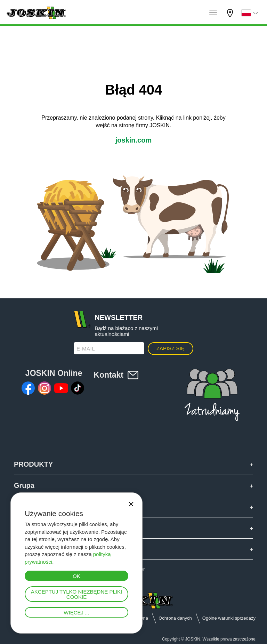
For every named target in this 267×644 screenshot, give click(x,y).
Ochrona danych (175, 618)
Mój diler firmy (231, 13)
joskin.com (133, 140)
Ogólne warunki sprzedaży (229, 618)
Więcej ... (76, 613)
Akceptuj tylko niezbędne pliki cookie (76, 594)
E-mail (86, 349)
